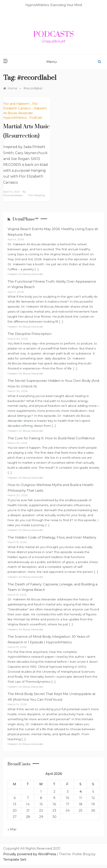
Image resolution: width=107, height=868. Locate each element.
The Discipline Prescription (30, 334)
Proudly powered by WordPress (30, 854)
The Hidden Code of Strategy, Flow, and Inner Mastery (52, 537)
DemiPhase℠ (26, 219)
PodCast (36, 118)
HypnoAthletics (15, 118)
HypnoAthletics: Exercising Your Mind (54, 5)
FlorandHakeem (13, 195)
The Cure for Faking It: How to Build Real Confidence (51, 438)
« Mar (12, 829)
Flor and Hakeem (16, 104)
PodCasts (54, 35)
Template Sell (15, 859)
